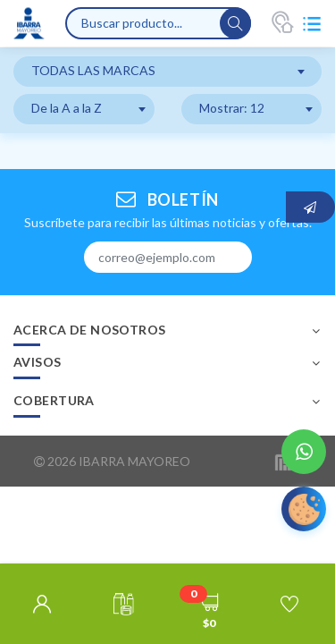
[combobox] (167, 72)
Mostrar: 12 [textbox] (232, 108)
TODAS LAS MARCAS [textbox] (93, 70)
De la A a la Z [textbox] (67, 108)
